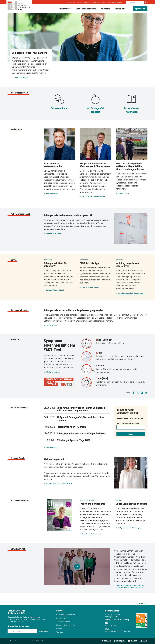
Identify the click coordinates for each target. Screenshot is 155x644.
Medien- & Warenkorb (66, 625)
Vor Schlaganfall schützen (95, 110)
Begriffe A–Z (62, 618)
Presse (59, 629)
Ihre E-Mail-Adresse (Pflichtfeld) (128, 423)
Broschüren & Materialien (132, 110)
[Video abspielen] (77, 566)
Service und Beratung (66, 615)
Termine (60, 632)
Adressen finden (59, 108)
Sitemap (44, 641)
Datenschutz (29, 641)
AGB (37, 641)
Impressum (19, 641)
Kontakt (10, 641)
